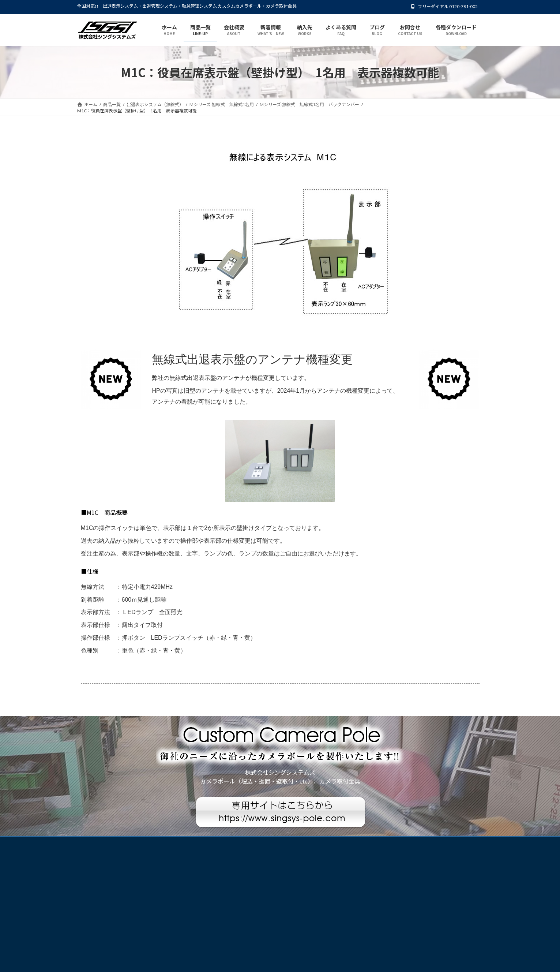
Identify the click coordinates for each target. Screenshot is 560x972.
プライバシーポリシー (106, 843)
